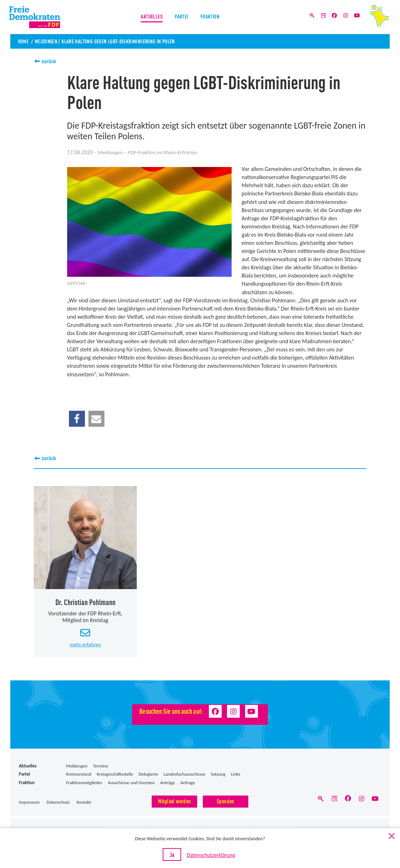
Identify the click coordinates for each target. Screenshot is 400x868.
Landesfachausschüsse (184, 775)
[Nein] (391, 837)
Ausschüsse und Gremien (131, 783)
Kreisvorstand (79, 775)
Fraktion (211, 18)
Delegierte (148, 775)
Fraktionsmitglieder (84, 783)
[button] (77, 418)
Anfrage (188, 783)
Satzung (218, 775)
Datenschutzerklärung (212, 858)
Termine (101, 767)
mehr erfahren (85, 645)
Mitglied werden (175, 802)
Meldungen (47, 41)
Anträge (167, 783)
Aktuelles (150, 18)
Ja (177, 857)
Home (24, 41)
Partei (181, 18)
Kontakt (84, 803)
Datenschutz (58, 803)
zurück (49, 61)
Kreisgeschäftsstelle (115, 775)
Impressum (29, 803)
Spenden (226, 802)
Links (236, 775)
